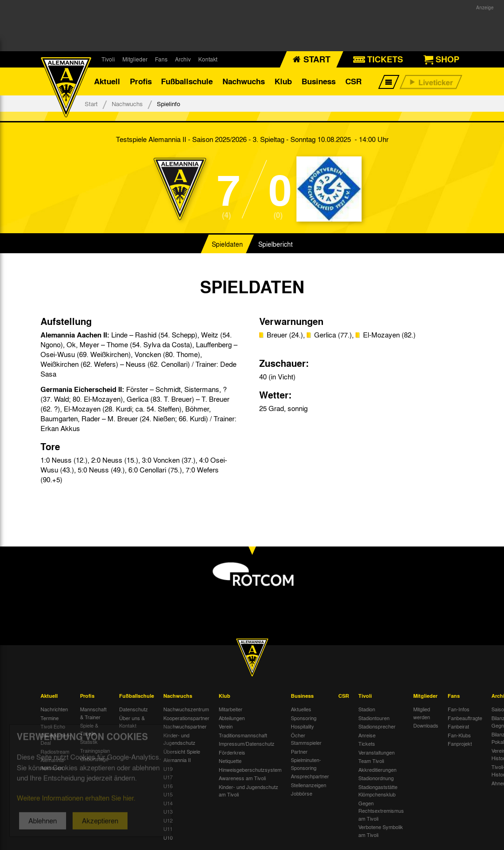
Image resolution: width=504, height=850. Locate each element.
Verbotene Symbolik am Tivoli (381, 831)
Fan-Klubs (459, 735)
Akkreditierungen (377, 769)
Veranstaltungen (376, 752)
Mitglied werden (422, 713)
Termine (50, 718)
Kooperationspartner (186, 718)
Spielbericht (276, 244)
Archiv (183, 59)
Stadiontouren (374, 718)
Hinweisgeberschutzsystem (250, 769)
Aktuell (107, 81)
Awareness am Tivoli (242, 778)
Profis (141, 81)
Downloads (426, 725)
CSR (353, 81)
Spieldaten (227, 244)
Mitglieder (135, 59)
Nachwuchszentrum (186, 709)
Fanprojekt (460, 743)
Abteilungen (232, 718)
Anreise (367, 735)
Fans (161, 59)
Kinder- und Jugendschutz (179, 739)
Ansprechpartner (310, 776)
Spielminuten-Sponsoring (306, 764)
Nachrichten (54, 709)
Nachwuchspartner (185, 726)
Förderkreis (232, 752)
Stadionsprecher (377, 726)
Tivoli (108, 59)
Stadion (367, 709)
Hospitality (302, 726)
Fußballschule (187, 81)
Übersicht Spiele (182, 751)
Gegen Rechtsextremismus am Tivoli (381, 811)
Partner (299, 751)
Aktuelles (301, 709)
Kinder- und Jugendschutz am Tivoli (249, 791)
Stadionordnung (376, 778)
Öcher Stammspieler (306, 739)
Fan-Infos (459, 709)
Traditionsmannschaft (243, 735)
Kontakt (208, 59)
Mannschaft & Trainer (93, 713)
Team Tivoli (371, 761)
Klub (283, 81)
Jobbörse (302, 793)
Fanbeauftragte (465, 718)
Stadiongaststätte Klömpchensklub (378, 791)
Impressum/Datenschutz (247, 743)
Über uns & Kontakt (132, 722)
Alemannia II (177, 760)
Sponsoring (304, 718)
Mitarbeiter (231, 709)
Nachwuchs (244, 81)
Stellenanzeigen (309, 785)
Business (319, 81)
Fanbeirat (458, 726)
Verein (226, 726)
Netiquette (230, 761)
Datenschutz (134, 709)
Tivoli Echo (53, 726)
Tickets (367, 743)
